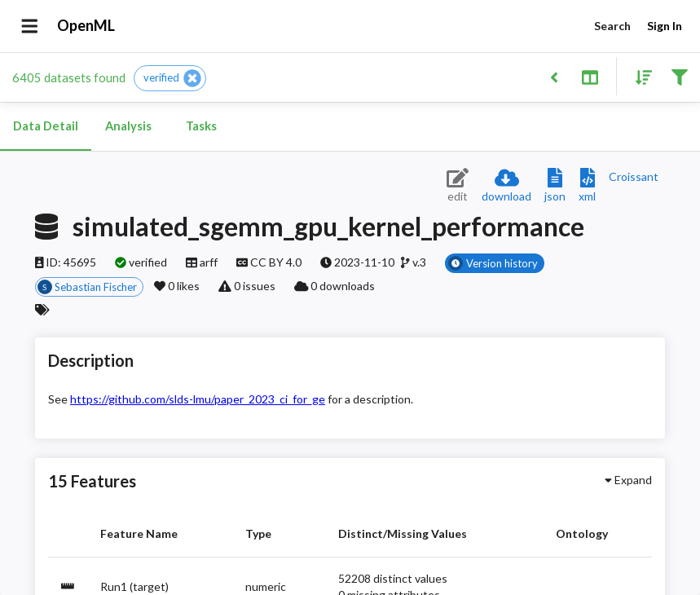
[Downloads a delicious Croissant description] (634, 176)
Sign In (664, 26)
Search (612, 26)
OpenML (86, 26)
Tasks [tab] (201, 126)
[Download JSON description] (555, 186)
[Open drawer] (30, 26)
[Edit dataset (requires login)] (458, 186)
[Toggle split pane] (590, 76)
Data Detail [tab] (46, 126)
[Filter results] (679, 76)
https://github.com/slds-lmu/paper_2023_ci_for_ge (198, 399)
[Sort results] (639, 76)
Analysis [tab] (128, 126)
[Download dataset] (506, 186)
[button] (170, 78)
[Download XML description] (587, 186)
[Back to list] (554, 76)
